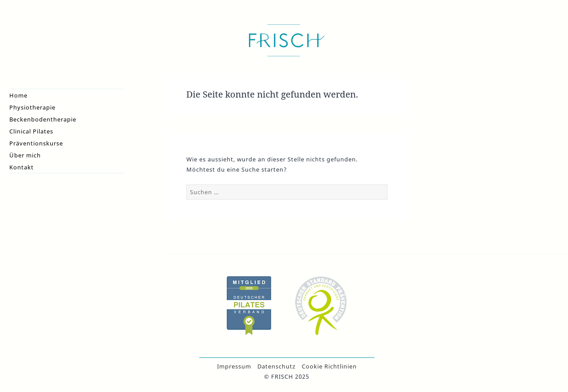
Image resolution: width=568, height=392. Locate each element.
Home (18, 95)
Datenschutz (276, 366)
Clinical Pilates (31, 131)
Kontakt (22, 167)
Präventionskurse (36, 143)
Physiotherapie (32, 107)
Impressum (234, 366)
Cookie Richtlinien (329, 366)
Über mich (25, 155)
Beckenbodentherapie (43, 119)
